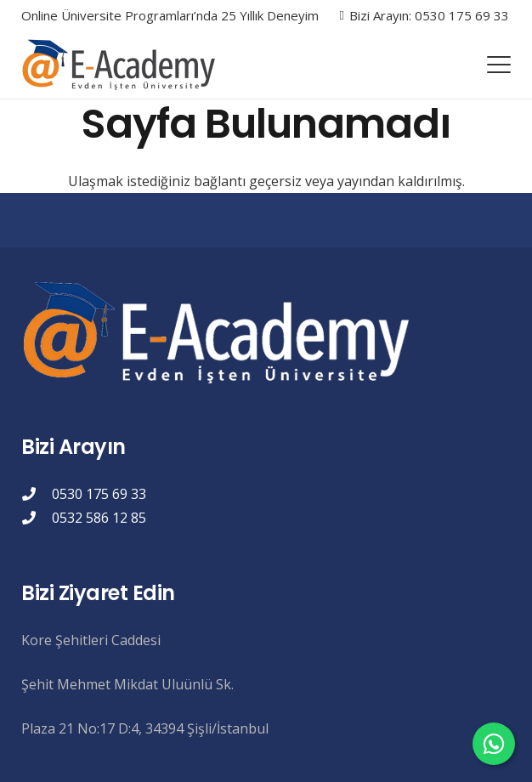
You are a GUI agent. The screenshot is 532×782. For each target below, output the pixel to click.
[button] (499, 65)
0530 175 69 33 (99, 494)
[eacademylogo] (122, 65)
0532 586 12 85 (99, 518)
